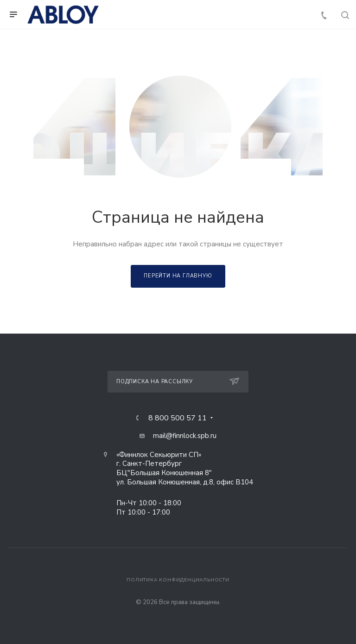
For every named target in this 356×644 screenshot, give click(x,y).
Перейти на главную (178, 276)
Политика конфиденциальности (178, 580)
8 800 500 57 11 (178, 418)
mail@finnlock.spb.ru (185, 436)
